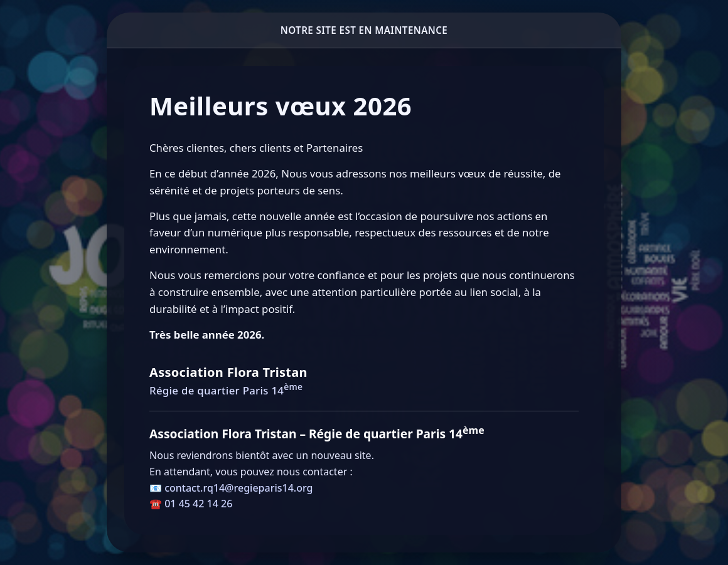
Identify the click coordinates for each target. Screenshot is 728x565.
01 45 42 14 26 (198, 504)
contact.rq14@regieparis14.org (238, 488)
